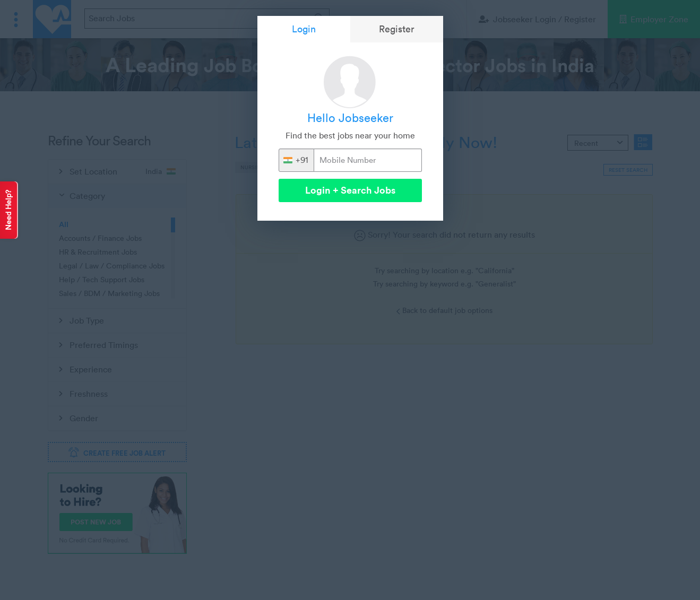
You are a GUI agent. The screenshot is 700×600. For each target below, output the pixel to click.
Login (304, 29)
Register (397, 29)
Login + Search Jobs (350, 190)
